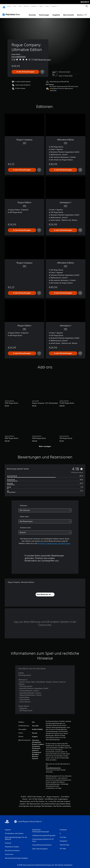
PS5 (15, 6)
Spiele (9, 6)
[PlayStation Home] (4, 6)
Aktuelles (32, 13)
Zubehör (34, 6)
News (41, 6)
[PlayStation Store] (12, 12)
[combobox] (45, 508)
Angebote (56, 13)
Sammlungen (44, 13)
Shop (47, 6)
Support (54, 6)
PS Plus (26, 6)
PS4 (20, 6)
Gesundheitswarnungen (53, 766)
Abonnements (69, 13)
